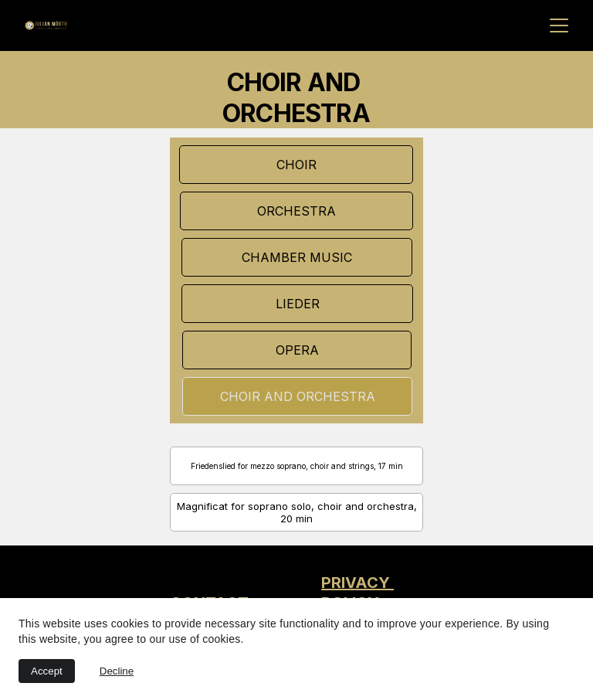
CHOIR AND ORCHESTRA (298, 396)
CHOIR (296, 165)
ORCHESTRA (296, 211)
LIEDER (298, 304)
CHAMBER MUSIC (297, 257)
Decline (117, 671)
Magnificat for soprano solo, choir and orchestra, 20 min (297, 512)
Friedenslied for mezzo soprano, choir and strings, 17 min (297, 466)
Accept (47, 671)
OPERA (297, 350)
